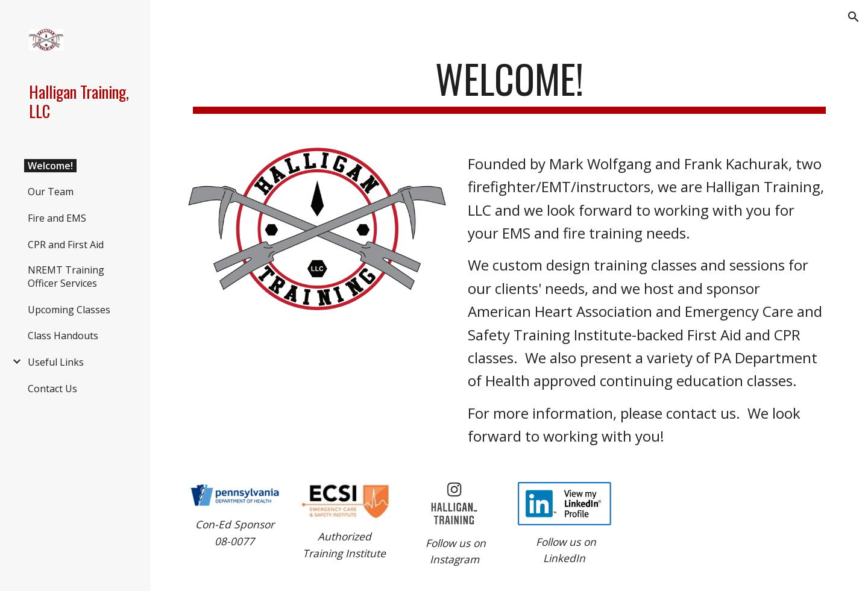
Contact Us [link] (52, 389)
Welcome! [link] (50, 166)
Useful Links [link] (56, 362)
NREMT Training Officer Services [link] (66, 277)
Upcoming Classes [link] (69, 310)
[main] (510, 85)
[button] (854, 17)
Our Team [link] (51, 192)
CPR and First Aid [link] (66, 245)
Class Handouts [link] (63, 336)
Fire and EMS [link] (57, 218)
